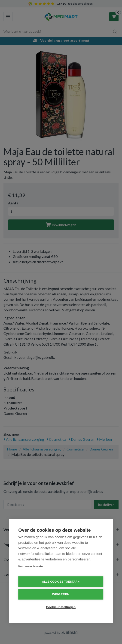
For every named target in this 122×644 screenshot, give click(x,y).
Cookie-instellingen (61, 607)
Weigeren (61, 594)
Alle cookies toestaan (61, 582)
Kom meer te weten (31, 566)
